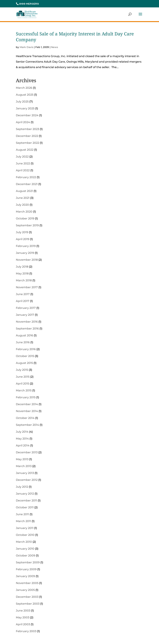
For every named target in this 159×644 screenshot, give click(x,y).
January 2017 (25, 315)
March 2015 (24, 390)
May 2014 (22, 439)
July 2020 (22, 205)
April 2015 (23, 384)
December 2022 (27, 136)
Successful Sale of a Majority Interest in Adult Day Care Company (75, 37)
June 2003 (23, 611)
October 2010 (25, 535)
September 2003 (28, 604)
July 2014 (22, 432)
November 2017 (27, 287)
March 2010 (24, 542)
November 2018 (27, 260)
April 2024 (23, 122)
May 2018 (22, 274)
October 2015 (25, 356)
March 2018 (24, 280)
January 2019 (25, 253)
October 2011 (25, 507)
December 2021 (27, 184)
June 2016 (23, 342)
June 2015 (23, 377)
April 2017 (23, 301)
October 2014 (25, 418)
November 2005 (27, 583)
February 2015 (26, 397)
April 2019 (23, 239)
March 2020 (24, 212)
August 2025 (25, 95)
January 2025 (25, 108)
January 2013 (25, 473)
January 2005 (25, 590)
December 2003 (27, 597)
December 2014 (27, 404)
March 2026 (24, 88)
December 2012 (27, 480)
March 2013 (24, 466)
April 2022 (23, 170)
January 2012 (25, 494)
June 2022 (23, 163)
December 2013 (27, 452)
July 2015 (22, 370)
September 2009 (28, 562)
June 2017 (23, 294)
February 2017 (26, 308)
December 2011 (26, 500)
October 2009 (26, 556)
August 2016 (24, 335)
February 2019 (26, 246)
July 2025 (22, 102)
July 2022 (22, 157)
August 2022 (25, 150)
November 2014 (27, 411)
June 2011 (22, 514)
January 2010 (25, 549)
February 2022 (26, 177)
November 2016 (27, 322)
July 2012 (22, 487)
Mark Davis (26, 47)
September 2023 (28, 129)
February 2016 (26, 349)
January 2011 (25, 528)
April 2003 (23, 624)
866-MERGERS (29, 4)
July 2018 (22, 267)
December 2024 (27, 115)
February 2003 (26, 631)
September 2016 (27, 329)
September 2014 (27, 425)
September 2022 (28, 143)
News (54, 47)
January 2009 (25, 576)
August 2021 (24, 191)
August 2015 (24, 363)
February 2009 (26, 569)
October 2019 (25, 218)
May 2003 (23, 617)
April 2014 (23, 445)
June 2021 (23, 198)
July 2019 (22, 232)
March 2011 (23, 521)
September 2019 (27, 225)
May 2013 (22, 459)
